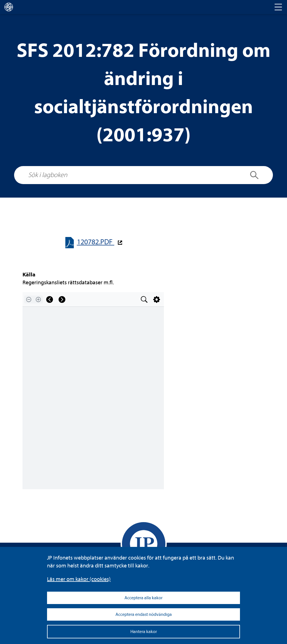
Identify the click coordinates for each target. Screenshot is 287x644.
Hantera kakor (144, 632)
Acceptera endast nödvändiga (144, 614)
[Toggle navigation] (278, 7)
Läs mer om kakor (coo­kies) (79, 579)
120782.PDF (96, 242)
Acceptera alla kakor (143, 598)
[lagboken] (9, 7)
